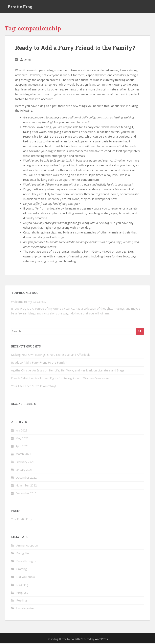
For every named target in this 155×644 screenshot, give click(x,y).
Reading (22, 601)
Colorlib (75, 640)
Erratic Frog (20, 7)
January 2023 (24, 470)
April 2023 (22, 447)
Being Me (23, 554)
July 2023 (21, 431)
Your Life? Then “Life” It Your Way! (33, 387)
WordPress (101, 640)
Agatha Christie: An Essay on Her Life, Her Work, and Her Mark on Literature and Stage (68, 371)
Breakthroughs (26, 562)
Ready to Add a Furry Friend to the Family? (75, 49)
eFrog (27, 60)
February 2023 (25, 463)
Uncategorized (26, 609)
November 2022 (26, 486)
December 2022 (26, 478)
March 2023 (23, 455)
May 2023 (22, 439)
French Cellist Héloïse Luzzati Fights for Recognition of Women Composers (60, 379)
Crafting (21, 570)
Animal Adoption (27, 546)
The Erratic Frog (22, 520)
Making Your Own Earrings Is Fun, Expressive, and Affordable (51, 355)
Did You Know (26, 578)
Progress (22, 593)
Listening (22, 585)
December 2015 (26, 494)
